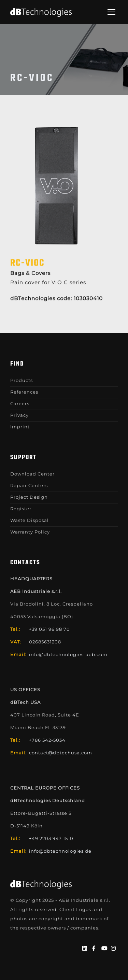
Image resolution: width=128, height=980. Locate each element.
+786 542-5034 (47, 740)
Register (21, 509)
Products (22, 380)
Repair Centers (29, 485)
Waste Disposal (30, 520)
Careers (20, 403)
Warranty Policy (30, 532)
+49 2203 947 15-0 (51, 838)
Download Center (32, 474)
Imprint (20, 427)
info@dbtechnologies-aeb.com (68, 654)
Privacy (19, 415)
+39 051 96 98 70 (49, 629)
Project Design (29, 497)
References (24, 392)
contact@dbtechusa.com (61, 753)
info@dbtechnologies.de (60, 851)
